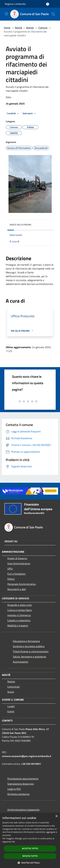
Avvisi (11, 692)
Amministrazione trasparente (23, 810)
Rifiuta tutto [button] (30, 856)
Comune (43, 28)
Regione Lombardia (15, 4)
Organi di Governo (17, 558)
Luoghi (11, 706)
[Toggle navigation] (6, 14)
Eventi (11, 711)
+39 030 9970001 (31, 764)
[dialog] (30, 840)
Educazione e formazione (26, 641)
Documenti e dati (17, 589)
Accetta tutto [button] (30, 848)
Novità (18, 28)
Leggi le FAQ (14, 789)
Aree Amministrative (19, 563)
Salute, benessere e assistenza (29, 657)
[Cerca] (53, 14)
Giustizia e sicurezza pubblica (29, 646)
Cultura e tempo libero (20, 610)
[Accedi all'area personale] (48, 4)
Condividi (13, 114)
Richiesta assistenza (18, 794)
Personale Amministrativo (22, 584)
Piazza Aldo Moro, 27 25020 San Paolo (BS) (25, 731)
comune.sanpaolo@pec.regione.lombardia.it (27, 756)
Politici (11, 579)
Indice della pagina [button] (20, 225)
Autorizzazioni (21, 662)
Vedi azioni (30, 114)
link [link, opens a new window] (13, 842)
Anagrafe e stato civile (20, 605)
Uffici (10, 569)
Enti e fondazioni (16, 574)
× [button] (56, 816)
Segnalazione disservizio (21, 784)
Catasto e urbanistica (19, 620)
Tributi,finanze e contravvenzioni (31, 651)
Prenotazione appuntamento (23, 779)
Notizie (30, 28)
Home (7, 28)
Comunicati (14, 687)
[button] (30, 863)
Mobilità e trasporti (18, 626)
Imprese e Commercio (19, 615)
